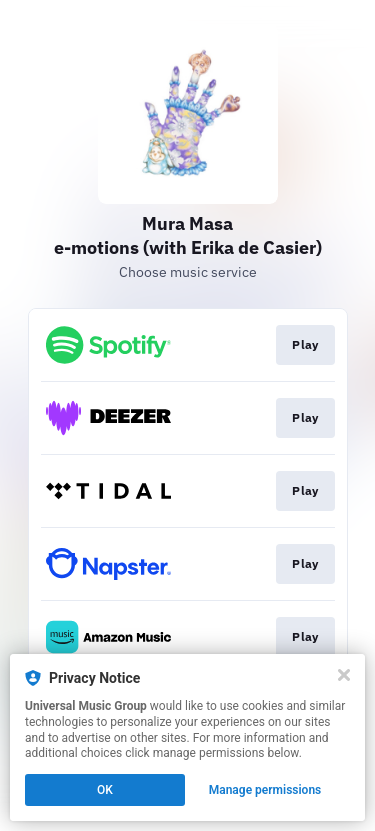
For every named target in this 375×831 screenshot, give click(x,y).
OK (105, 790)
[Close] (344, 675)
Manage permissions (265, 790)
